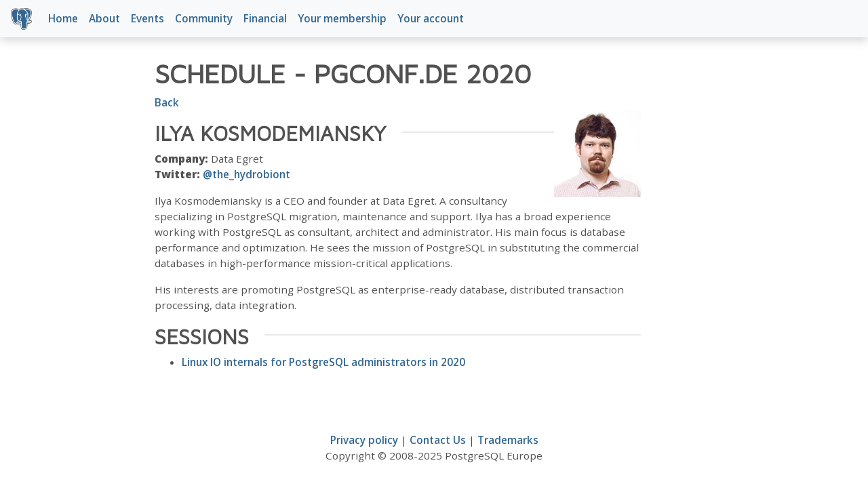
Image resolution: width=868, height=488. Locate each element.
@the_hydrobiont (246, 174)
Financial (265, 18)
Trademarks (508, 440)
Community (204, 18)
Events (147, 18)
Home (63, 18)
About (104, 18)
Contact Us (438, 440)
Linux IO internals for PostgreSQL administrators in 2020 (323, 362)
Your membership (342, 18)
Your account (431, 18)
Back (167, 102)
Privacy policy (364, 440)
